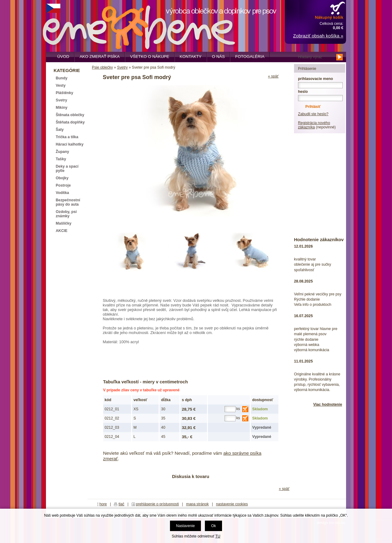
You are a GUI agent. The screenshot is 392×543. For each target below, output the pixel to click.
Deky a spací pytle (67, 169)
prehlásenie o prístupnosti (157, 504)
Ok (213, 526)
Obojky (62, 178)
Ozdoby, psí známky (66, 214)
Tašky (61, 159)
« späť (273, 76)
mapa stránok (198, 504)
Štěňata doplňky (70, 122)
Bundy (62, 78)
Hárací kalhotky (70, 144)
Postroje (63, 185)
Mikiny (62, 108)
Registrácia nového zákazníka (314, 125)
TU (218, 536)
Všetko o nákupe (150, 57)
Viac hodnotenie (328, 404)
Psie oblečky (102, 67)
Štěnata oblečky (70, 115)
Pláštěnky (64, 93)
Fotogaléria (250, 57)
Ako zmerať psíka (100, 57)
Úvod (63, 57)
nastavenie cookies (232, 504)
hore (103, 504)
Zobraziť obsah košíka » (318, 36)
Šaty (60, 130)
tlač (121, 504)
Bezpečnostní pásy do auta (68, 202)
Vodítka (62, 193)
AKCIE (62, 231)
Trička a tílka (67, 137)
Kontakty (191, 57)
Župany (62, 152)
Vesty (61, 85)
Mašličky (64, 223)
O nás (218, 57)
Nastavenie (185, 526)
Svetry (122, 67)
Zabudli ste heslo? (313, 114)
